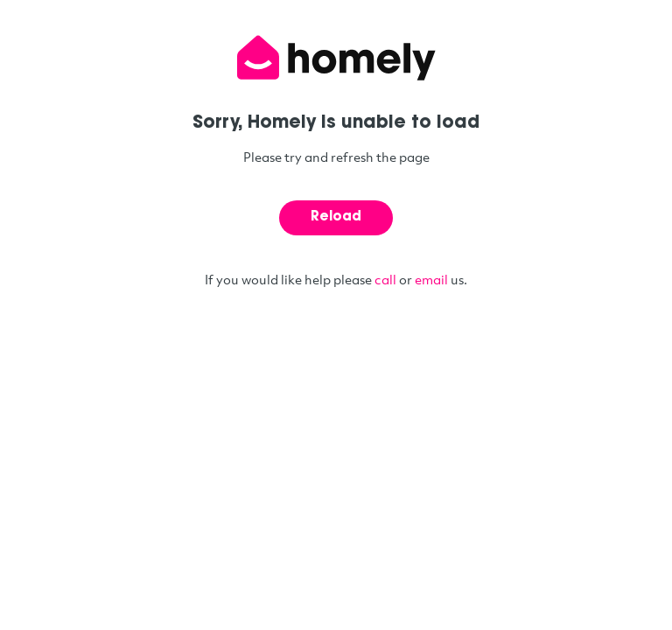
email (431, 279)
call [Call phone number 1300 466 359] (385, 279)
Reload (336, 217)
